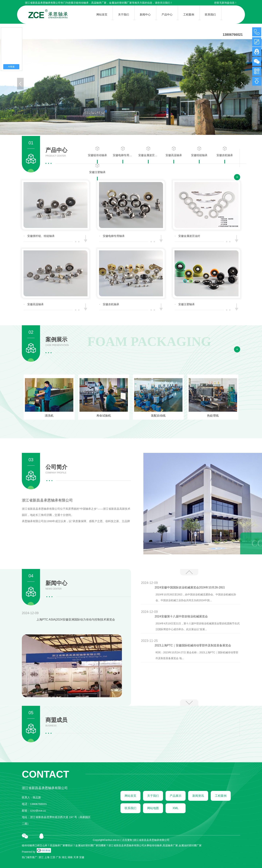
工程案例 (221, 796)
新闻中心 (56, 585)
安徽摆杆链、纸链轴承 (41, 236)
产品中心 (56, 152)
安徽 (82, 857)
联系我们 (130, 808)
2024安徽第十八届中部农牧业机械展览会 (181, 616)
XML (176, 808)
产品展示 (176, 796)
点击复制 (127, 840)
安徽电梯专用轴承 (123, 152)
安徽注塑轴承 (97, 169)
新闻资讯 (198, 796)
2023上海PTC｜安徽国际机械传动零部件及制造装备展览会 (193, 645)
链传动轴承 (82, 3)
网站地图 (153, 808)
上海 (47, 857)
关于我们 (153, 796)
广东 (58, 857)
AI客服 (11, 67)
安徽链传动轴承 (97, 152)
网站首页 (130, 796)
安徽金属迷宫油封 (148, 152)
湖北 (64, 857)
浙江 (41, 857)
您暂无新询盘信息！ (226, 3)
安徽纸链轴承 (199, 152)
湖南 (70, 857)
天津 (76, 857)
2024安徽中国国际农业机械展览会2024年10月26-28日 (190, 587)
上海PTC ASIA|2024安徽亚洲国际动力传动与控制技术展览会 (76, 620)
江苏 (53, 857)
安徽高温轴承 (174, 152)
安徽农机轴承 (225, 152)
